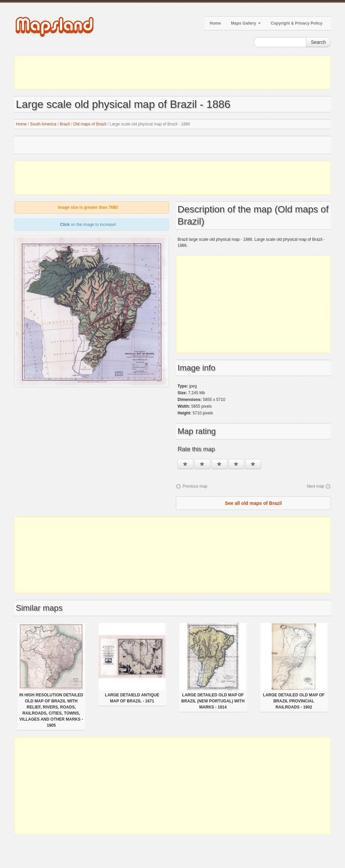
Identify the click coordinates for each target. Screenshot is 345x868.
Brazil (65, 124)
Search (318, 42)
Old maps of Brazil (90, 124)
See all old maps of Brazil (254, 503)
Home (215, 23)
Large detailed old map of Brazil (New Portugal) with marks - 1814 (213, 701)
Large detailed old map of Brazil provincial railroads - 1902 (294, 701)
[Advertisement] (172, 73)
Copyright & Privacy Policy (297, 23)
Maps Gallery (246, 23)
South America (43, 124)
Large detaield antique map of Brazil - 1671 (132, 698)
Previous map (195, 486)
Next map (316, 486)
